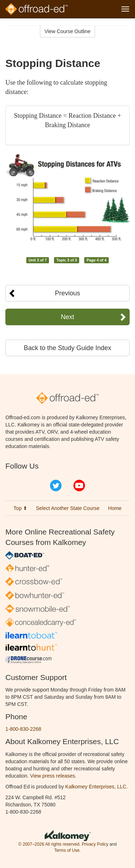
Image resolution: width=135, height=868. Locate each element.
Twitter (56, 486)
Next (67, 317)
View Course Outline (67, 31)
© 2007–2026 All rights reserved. (49, 844)
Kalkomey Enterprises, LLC (96, 787)
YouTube (79, 486)
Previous (67, 293)
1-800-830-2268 (23, 729)
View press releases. (53, 776)
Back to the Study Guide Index (67, 348)
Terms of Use (67, 850)
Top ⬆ (20, 508)
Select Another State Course (68, 508)
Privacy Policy (95, 844)
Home (115, 508)
